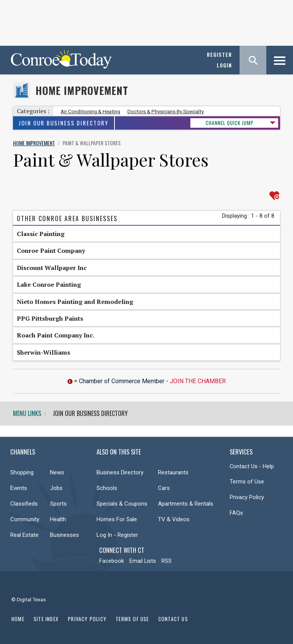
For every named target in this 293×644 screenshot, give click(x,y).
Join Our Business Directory (64, 123)
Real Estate (24, 535)
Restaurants (173, 472)
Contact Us (173, 619)
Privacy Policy (247, 497)
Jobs (56, 488)
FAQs (236, 513)
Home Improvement (82, 91)
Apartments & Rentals (186, 504)
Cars (164, 488)
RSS (167, 561)
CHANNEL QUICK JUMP (230, 123)
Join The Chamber (198, 381)
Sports (58, 504)
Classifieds (24, 504)
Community (25, 519)
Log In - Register (117, 535)
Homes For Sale (117, 519)
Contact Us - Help (252, 466)
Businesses (64, 535)
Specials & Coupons (122, 504)
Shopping (22, 472)
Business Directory (120, 472)
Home (18, 619)
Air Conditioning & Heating (90, 112)
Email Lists (143, 561)
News (57, 472)
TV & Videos (174, 519)
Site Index (46, 619)
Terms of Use (247, 482)
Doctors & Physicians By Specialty (166, 112)
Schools (107, 488)
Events (19, 488)
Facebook (112, 561)
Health (58, 519)
